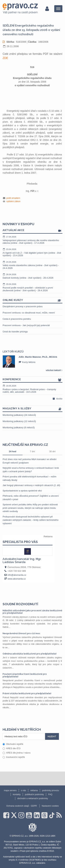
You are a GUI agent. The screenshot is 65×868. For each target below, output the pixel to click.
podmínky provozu (51, 790)
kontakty (17, 794)
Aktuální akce (32, 230)
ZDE (5, 58)
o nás (23, 790)
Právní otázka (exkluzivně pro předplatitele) (27, 693)
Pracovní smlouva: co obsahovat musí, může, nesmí (29, 313)
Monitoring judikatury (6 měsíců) (19, 427)
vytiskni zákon (13, 201)
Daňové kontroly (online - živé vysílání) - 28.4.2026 (32, 276)
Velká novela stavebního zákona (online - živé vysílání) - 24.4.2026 (32, 265)
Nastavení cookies (50, 806)
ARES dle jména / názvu (17, 753)
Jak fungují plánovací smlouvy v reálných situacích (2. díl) (31, 485)
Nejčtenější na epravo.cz (25, 445)
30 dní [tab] (52, 451)
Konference (32, 380)
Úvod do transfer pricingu (15, 332)
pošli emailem (13, 198)
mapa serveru (10, 790)
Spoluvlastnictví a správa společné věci (22, 491)
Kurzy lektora (27, 362)
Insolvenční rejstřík (14, 757)
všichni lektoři (54, 370)
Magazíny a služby (32, 409)
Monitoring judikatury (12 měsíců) (19, 421)
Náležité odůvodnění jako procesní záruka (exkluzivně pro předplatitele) (32, 612)
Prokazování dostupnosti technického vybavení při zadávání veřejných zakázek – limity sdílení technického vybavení (31, 520)
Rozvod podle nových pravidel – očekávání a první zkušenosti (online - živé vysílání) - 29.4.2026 (32, 287)
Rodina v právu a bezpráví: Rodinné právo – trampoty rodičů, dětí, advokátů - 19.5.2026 (32, 389)
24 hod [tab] (12, 451)
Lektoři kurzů (13, 352)
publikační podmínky (34, 794)
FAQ (50, 794)
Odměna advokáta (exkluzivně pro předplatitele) (30, 654)
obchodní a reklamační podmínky (33, 798)
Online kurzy (32, 300)
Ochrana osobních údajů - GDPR (21, 806)
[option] (32, 361)
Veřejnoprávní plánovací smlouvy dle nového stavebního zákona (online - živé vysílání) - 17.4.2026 (32, 240)
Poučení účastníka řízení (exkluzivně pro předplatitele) (25, 675)
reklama (34, 790)
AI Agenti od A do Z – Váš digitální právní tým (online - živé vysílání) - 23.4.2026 (32, 252)
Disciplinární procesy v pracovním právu (23, 306)
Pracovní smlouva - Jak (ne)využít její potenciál (26, 325)
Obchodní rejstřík (13, 744)
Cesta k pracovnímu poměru (17, 319)
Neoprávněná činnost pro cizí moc (21, 633)
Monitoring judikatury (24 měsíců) (19, 415)
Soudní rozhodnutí (20, 604)
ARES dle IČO (12, 748)
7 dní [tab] (32, 451)
